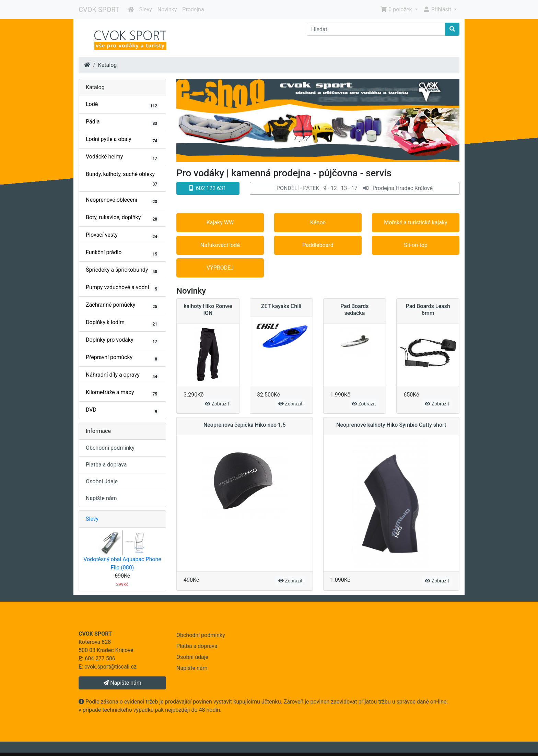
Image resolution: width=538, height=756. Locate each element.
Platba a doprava (106, 465)
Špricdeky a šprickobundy (122, 271)
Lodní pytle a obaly (122, 140)
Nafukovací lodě (220, 245)
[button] (355, 188)
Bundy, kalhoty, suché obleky (122, 179)
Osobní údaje (102, 481)
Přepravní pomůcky (122, 358)
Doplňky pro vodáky (122, 341)
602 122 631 (208, 188)
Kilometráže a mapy (122, 393)
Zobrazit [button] (217, 404)
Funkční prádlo (122, 253)
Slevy (146, 9)
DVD (122, 411)
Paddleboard (318, 245)
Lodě (122, 105)
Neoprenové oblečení (122, 201)
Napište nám (101, 498)
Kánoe (318, 222)
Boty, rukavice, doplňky (122, 218)
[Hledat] (376, 29)
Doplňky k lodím (122, 323)
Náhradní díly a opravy (122, 376)
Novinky (167, 9)
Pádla (122, 122)
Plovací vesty (122, 236)
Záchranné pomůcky (122, 306)
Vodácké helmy (122, 157)
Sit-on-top (416, 245)
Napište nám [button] (122, 683)
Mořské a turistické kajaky (416, 222)
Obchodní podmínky (110, 448)
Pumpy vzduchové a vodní (122, 288)
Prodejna (193, 9)
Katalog (108, 65)
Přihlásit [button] (438, 9)
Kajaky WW (220, 222)
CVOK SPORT (99, 10)
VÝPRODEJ (220, 268)
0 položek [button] (397, 9)
